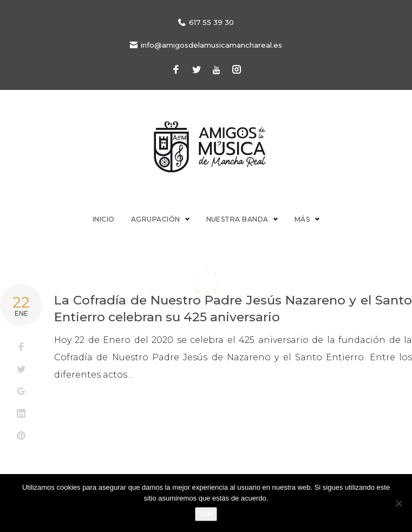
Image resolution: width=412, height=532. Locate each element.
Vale (206, 514)
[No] (398, 503)
